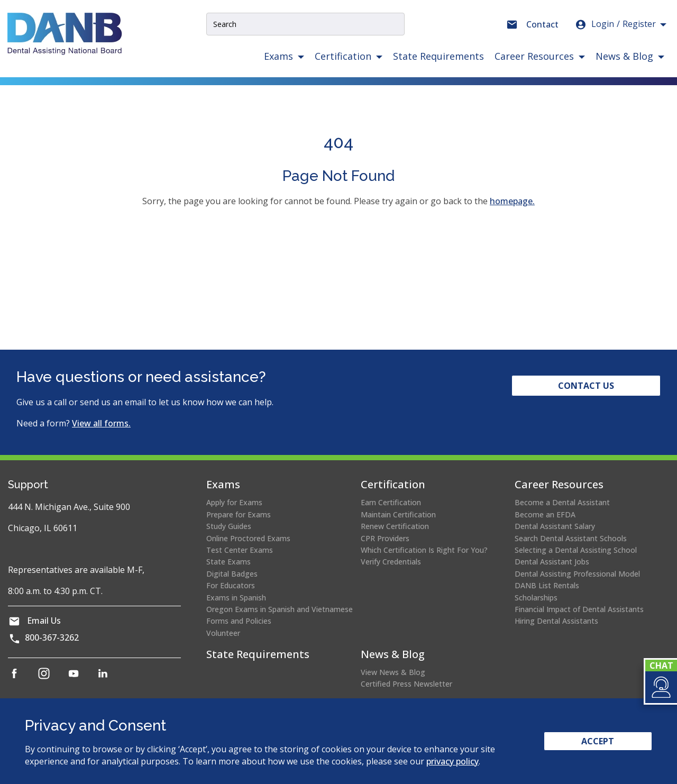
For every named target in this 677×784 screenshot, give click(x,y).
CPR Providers (385, 538)
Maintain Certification (398, 514)
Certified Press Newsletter (406, 684)
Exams (223, 484)
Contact (542, 24)
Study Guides (229, 526)
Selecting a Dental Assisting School (576, 550)
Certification (393, 484)
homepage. (512, 201)
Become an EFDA (545, 514)
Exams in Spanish (236, 598)
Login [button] (615, 24)
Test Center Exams (240, 550)
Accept (598, 741)
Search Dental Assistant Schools (571, 538)
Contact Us (586, 386)
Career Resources (559, 484)
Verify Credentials (391, 562)
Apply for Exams (234, 502)
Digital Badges (232, 574)
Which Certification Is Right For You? (424, 550)
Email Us (44, 621)
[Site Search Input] (305, 24)
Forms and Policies (239, 621)
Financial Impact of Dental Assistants (579, 609)
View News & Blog (393, 672)
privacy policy (452, 761)
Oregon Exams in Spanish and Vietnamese (280, 609)
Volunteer (223, 633)
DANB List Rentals (547, 585)
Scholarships (536, 598)
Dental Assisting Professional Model (577, 574)
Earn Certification (391, 502)
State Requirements (438, 56)
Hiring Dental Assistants (556, 621)
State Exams (228, 562)
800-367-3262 (52, 637)
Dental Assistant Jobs (552, 562)
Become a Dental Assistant (562, 502)
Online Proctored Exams (248, 538)
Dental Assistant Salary (555, 526)
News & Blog (393, 654)
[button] (660, 687)
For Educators (231, 585)
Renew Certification (395, 526)
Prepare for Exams (239, 514)
